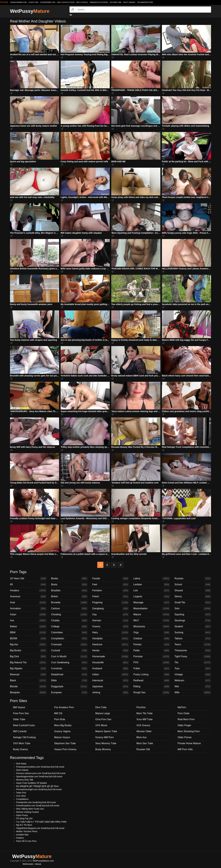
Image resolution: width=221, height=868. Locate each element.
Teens (193, 645)
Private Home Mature (189, 743)
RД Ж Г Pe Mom (24, 825)
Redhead (152, 680)
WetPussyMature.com (43, 861)
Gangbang (110, 609)
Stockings (193, 621)
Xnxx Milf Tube (144, 719)
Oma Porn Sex (103, 719)
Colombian (69, 633)
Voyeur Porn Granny (65, 749)
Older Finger (184, 725)
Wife (193, 692)
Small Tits (193, 603)
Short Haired (22, 770)
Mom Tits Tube (144, 713)
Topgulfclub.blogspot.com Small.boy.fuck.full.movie (40, 828)
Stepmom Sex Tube (65, 743)
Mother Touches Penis (27, 831)
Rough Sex (152, 692)
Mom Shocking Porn (189, 731)
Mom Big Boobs (63, 725)
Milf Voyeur (19, 707)
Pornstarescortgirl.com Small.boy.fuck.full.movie (39, 789)
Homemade (110, 656)
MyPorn (182, 707)
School (193, 585)
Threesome (193, 651)
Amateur (28, 591)
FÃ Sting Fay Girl (24, 818)
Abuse (38, 864)
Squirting (193, 615)
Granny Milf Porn (105, 737)
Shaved (193, 591)
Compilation (69, 639)
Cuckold (69, 651)
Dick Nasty (21, 764)
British (69, 597)
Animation (28, 609)
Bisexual (28, 674)
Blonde (28, 686)
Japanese (110, 686)
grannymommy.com (18, 2)
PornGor (141, 707)
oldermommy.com (48, 2)
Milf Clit (58, 713)
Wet (193, 686)
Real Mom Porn (186, 719)
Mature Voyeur (62, 737)
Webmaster (28, 864)
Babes (28, 627)
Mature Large (103, 713)
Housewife (110, 662)
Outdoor (152, 639)
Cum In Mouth (69, 656)
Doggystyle (69, 686)
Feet (110, 585)
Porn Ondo (183, 713)
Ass (28, 621)
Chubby (69, 621)
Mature (152, 615)
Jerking (110, 692)
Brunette (69, 603)
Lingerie (152, 597)
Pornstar (152, 656)
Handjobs (110, 639)
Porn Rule (60, 719)
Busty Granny (129, 2)
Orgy (152, 633)
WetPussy (30, 11)
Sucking (193, 633)
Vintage (193, 674)
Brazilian (69, 591)
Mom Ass (142, 737)
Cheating (69, 615)
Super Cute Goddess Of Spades (32, 783)
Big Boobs (28, 651)
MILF (152, 621)
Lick (152, 591)
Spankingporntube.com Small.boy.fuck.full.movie (39, 776)
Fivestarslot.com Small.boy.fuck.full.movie (36, 802)
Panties (152, 645)
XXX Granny (143, 725)
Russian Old (143, 749)
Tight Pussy (193, 656)
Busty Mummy (103, 749)
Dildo (69, 680)
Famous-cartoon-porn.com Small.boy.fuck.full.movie (41, 773)
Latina (152, 579)
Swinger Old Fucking (99, 2)
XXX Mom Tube (116, 2)
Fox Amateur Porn (145, 2)
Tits (193, 662)
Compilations (22, 799)
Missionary (152, 627)
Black (28, 680)
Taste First (21, 793)
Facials (110, 579)
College (69, 627)
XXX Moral (101, 725)
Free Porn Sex (21, 713)
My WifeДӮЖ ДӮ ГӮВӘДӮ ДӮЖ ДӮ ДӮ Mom (37, 786)
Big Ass (28, 645)
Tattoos (193, 639)
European (69, 692)
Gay (110, 615)
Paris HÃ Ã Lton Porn (26, 841)
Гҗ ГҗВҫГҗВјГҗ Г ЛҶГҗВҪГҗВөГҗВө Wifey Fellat (41, 822)
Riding (152, 686)
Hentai (110, 651)
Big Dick (28, 656)
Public (152, 668)
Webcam (193, 680)
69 (28, 585)
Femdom (110, 591)
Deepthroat (69, 674)
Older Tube (19, 719)
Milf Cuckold (82, 2)
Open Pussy (22, 815)
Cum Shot (21, 796)
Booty (69, 585)
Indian (110, 674)
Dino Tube (101, 707)
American (28, 597)
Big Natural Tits (28, 662)
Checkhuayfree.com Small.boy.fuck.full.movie (38, 806)
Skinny (193, 597)
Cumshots (69, 668)
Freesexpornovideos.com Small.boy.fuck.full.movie (40, 767)
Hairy (110, 633)
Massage (152, 603)
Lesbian (152, 585)
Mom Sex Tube (145, 743)
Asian (28, 615)
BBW (28, 633)
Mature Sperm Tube (106, 731)
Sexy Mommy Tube (106, 743)
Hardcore (110, 645)
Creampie (69, 645)
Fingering (110, 603)
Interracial (110, 680)
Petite (152, 651)
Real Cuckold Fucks (66, 2)
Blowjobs (28, 692)
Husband (110, 668)
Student (193, 627)
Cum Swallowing (69, 662)
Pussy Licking (152, 674)
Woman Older (144, 731)
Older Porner (185, 737)
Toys (193, 668)
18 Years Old (28, 579)
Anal (28, 603)
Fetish (110, 597)
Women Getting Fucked (27, 812)
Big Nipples (28, 668)
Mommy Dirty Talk (25, 780)
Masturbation (152, 609)
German (110, 621)
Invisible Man (22, 835)
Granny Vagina (62, 731)
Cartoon (69, 609)
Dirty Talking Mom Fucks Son (30, 809)
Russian (193, 579)
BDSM (28, 639)
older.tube (33, 2)
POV (152, 662)
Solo (193, 609)
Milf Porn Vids (185, 749)
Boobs (69, 579)
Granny (110, 627)
